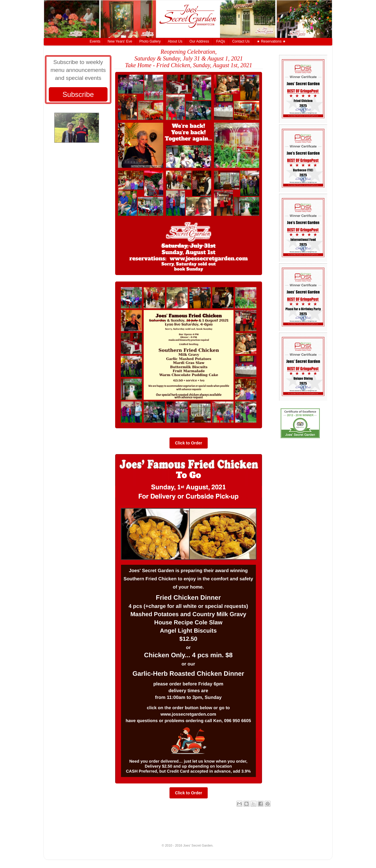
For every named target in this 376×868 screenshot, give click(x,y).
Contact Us (241, 41)
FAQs (221, 41)
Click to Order (189, 443)
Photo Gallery (150, 41)
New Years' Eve (120, 41)
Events (95, 41)
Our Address (199, 41)
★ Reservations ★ (271, 41)
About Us (175, 41)
